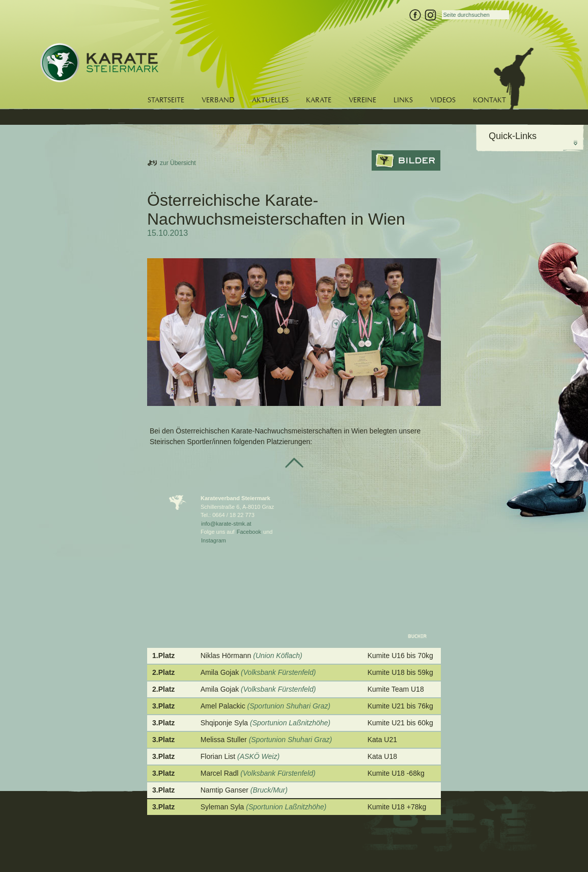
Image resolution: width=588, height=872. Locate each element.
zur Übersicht (178, 163)
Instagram (214, 540)
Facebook (249, 532)
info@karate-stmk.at (226, 524)
